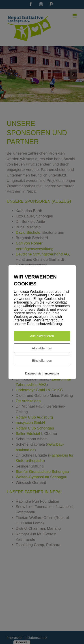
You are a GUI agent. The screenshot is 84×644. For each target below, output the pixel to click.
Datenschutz (33, 373)
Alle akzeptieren (42, 336)
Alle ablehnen (42, 348)
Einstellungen (42, 360)
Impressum (52, 373)
